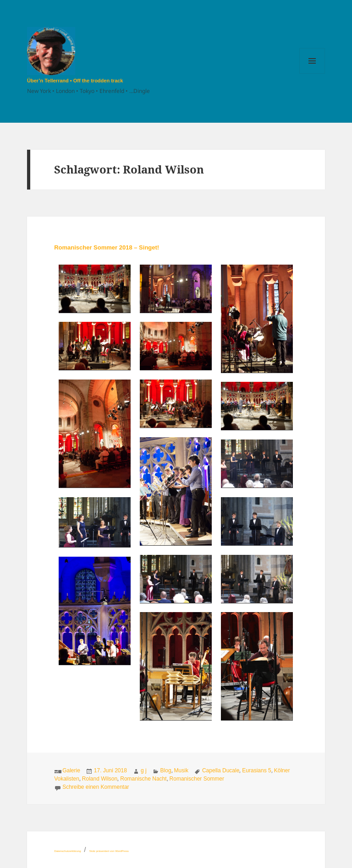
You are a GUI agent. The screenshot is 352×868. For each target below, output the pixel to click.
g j (144, 770)
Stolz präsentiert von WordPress (109, 851)
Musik (181, 770)
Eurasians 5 (256, 770)
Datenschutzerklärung (67, 851)
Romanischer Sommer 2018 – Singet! (107, 247)
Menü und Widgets (312, 73)
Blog (166, 770)
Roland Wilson (100, 779)
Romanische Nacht (143, 779)
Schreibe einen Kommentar (96, 787)
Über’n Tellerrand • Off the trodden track (75, 81)
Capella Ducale (221, 770)
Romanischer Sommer (197, 779)
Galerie (71, 770)
